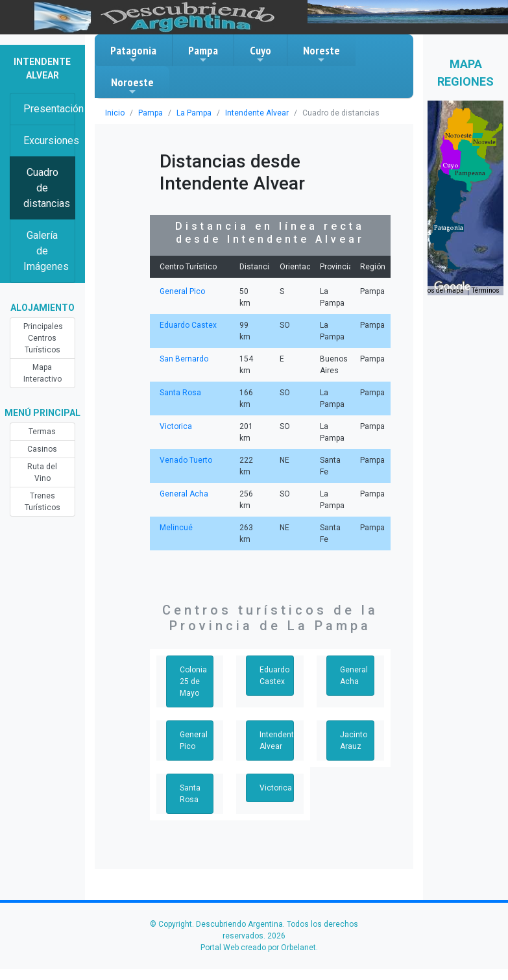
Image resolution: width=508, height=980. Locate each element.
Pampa (203, 54)
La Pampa (194, 113)
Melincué (176, 528)
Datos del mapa (441, 290)
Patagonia (133, 54)
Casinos (42, 449)
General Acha (184, 494)
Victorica (176, 426)
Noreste (321, 54)
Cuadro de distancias (47, 188)
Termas (42, 432)
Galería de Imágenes (46, 251)
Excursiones (49, 141)
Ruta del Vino (42, 472)
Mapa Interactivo (42, 373)
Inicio (115, 113)
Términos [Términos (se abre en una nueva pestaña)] (486, 290)
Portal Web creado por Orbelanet (258, 948)
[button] (449, 228)
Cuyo (260, 54)
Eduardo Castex (188, 325)
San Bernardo (184, 359)
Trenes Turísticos (42, 502)
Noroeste (132, 86)
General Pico (182, 291)
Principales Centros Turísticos (43, 338)
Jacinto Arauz (354, 741)
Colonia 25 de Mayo (193, 681)
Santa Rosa (180, 393)
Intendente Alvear (257, 113)
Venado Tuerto (186, 460)
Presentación (49, 109)
